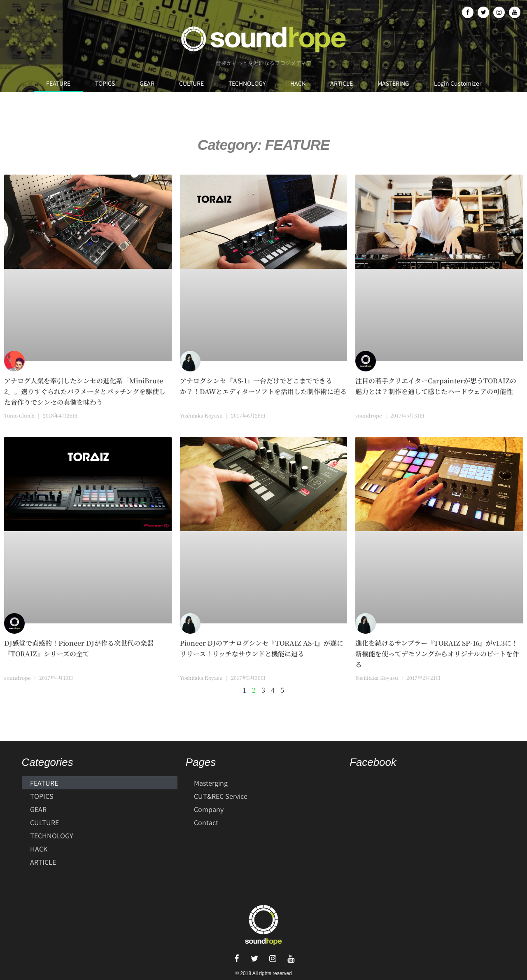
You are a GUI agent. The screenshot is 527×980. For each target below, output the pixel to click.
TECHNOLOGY (247, 83)
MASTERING (393, 83)
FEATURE (58, 83)
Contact (206, 822)
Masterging (211, 783)
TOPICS (105, 83)
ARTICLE (342, 83)
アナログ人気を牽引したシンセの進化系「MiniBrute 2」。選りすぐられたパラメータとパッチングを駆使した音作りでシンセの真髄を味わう (85, 391)
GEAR (147, 83)
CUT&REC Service (221, 796)
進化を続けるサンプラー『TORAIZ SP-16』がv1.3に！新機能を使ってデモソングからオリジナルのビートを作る (437, 654)
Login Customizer (458, 83)
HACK (298, 83)
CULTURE (191, 83)
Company (209, 809)
